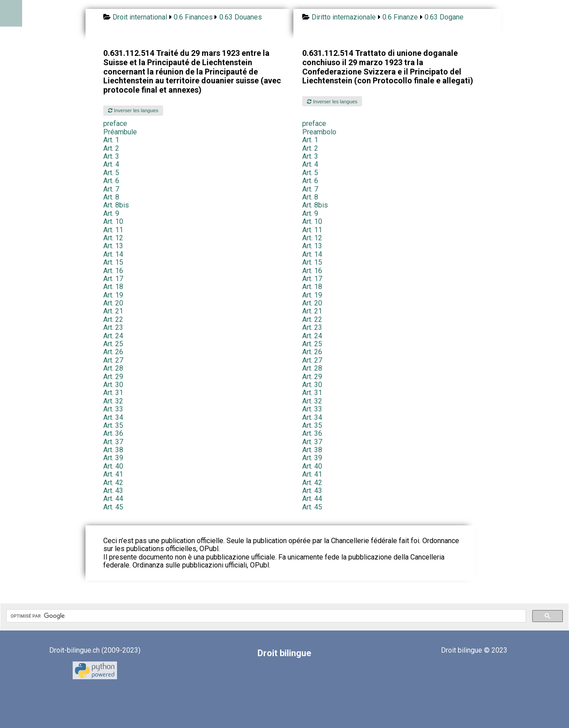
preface (115, 123)
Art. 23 (113, 327)
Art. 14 (113, 254)
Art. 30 (113, 385)
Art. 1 (111, 140)
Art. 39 (113, 458)
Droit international (140, 17)
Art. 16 (113, 271)
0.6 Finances (193, 17)
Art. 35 (113, 425)
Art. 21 (113, 311)
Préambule (120, 132)
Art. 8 (111, 197)
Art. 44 (113, 499)
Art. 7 (111, 189)
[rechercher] (265, 616)
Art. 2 (111, 148)
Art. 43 (113, 491)
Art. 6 (111, 181)
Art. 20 (113, 303)
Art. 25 (113, 344)
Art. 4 (111, 164)
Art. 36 (113, 433)
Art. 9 (111, 213)
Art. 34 (113, 417)
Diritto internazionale (344, 17)
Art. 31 (113, 393)
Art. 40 (113, 466)
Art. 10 (113, 221)
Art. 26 (113, 352)
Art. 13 (113, 246)
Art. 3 (111, 156)
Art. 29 (113, 377)
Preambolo (319, 132)
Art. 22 (113, 319)
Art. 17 (113, 279)
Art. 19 (113, 295)
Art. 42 (113, 483)
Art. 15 (113, 262)
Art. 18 (113, 287)
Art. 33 (113, 409)
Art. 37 (113, 442)
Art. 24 (113, 336)
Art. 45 (113, 507)
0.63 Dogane (444, 17)
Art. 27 (113, 360)
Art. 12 (113, 238)
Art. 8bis (116, 205)
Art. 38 (113, 450)
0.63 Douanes (241, 17)
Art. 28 (113, 368)
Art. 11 (113, 230)
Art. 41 (113, 474)
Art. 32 (113, 401)
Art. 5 (111, 173)
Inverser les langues (133, 110)
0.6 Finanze (400, 17)
